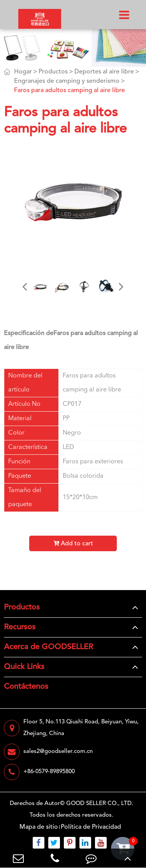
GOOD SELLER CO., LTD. (100, 804)
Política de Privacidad (91, 827)
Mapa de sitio (39, 827)
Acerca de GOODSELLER (48, 647)
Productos (53, 72)
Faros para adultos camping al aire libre (69, 91)
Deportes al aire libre (104, 72)
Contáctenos (26, 687)
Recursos (20, 627)
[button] (25, 286)
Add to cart (73, 543)
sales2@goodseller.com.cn (48, 752)
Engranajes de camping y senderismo (67, 81)
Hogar (23, 72)
